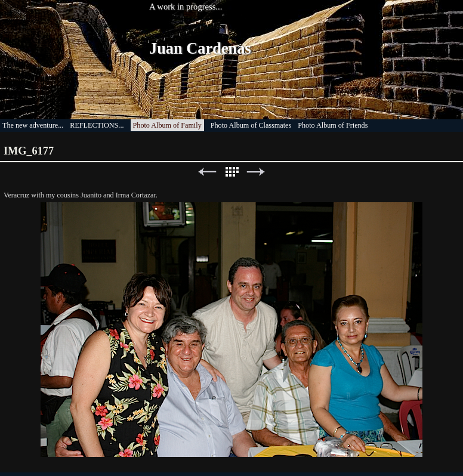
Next (256, 172)
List (231, 172)
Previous (207, 172)
